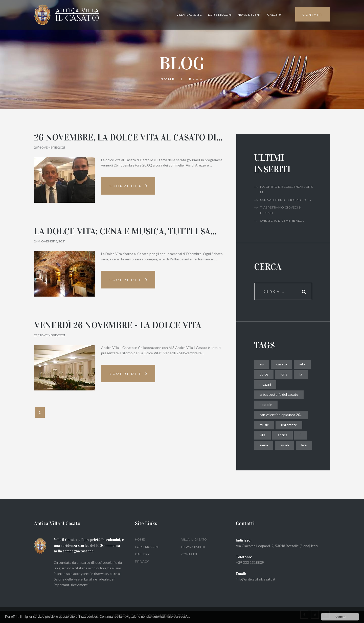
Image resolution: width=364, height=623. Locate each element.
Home (168, 79)
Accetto (340, 617)
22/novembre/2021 (50, 335)
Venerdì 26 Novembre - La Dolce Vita (118, 325)
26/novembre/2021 (50, 147)
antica (283, 435)
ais (262, 364)
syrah (285, 445)
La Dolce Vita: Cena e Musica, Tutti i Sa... (125, 231)
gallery (274, 15)
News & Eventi (249, 15)
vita (302, 364)
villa (263, 435)
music (264, 425)
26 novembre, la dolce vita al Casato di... (128, 138)
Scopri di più (129, 186)
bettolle (266, 404)
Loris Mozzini (220, 15)
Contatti (189, 554)
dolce (264, 374)
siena (264, 445)
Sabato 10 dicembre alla (282, 221)
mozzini (265, 384)
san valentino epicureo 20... (281, 415)
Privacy (142, 561)
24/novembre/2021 (50, 241)
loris (284, 374)
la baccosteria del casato (279, 394)
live (304, 445)
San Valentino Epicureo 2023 (286, 200)
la (301, 374)
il (301, 435)
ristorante (289, 425)
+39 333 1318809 (250, 562)
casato (282, 364)
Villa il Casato (189, 15)
